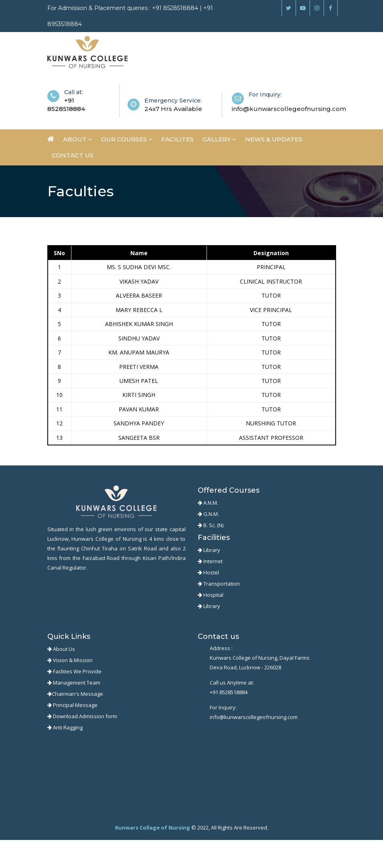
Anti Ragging (65, 727)
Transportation (219, 584)
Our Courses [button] (127, 139)
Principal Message (72, 705)
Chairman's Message (75, 694)
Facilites (177, 139)
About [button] (78, 139)
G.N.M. (208, 514)
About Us (61, 649)
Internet (210, 561)
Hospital (211, 595)
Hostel (208, 572)
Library (209, 550)
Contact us (73, 155)
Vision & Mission (70, 660)
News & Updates (274, 139)
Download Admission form (82, 716)
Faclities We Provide (74, 671)
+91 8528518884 (229, 692)
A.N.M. (208, 503)
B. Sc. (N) (211, 525)
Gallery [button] (219, 139)
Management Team (74, 683)
